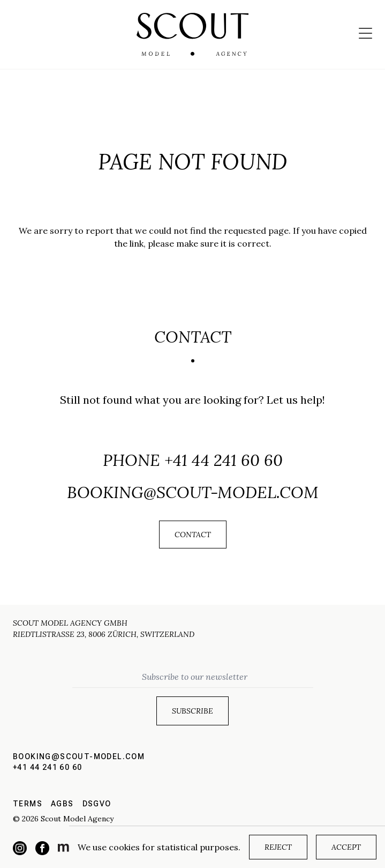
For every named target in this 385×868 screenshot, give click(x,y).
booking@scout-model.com (193, 492)
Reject (278, 847)
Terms (28, 804)
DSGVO (97, 804)
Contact (193, 535)
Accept (346, 847)
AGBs (62, 804)
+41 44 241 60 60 (224, 460)
